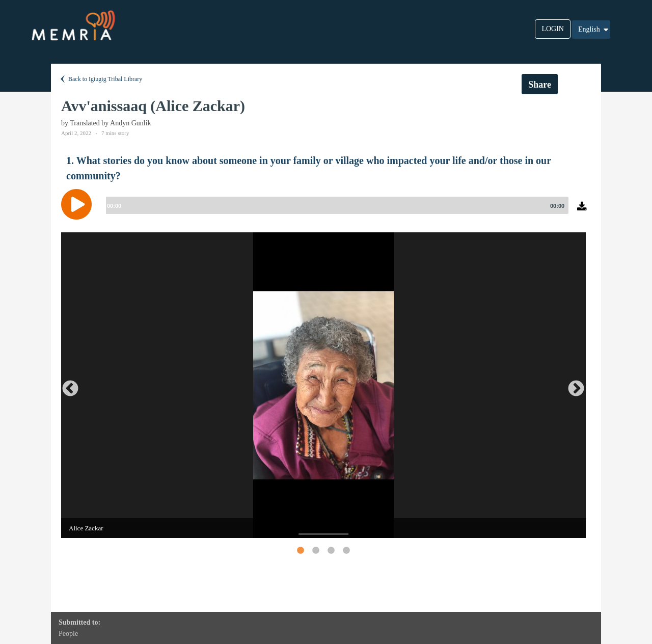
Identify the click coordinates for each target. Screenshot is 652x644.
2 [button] (315, 550)
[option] (323, 385)
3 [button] (331, 550)
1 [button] (300, 550)
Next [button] (572, 385)
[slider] (335, 205)
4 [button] (346, 550)
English (594, 30)
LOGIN (553, 29)
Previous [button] (66, 385)
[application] (326, 212)
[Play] (79, 204)
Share (540, 85)
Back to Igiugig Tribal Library (100, 79)
